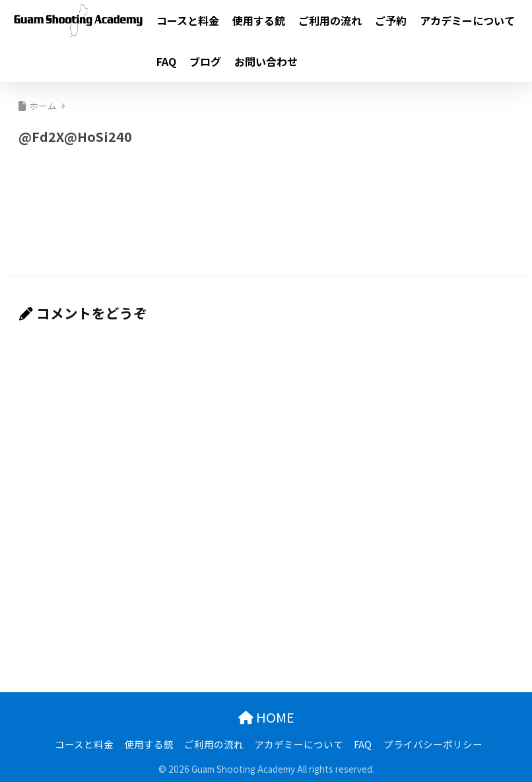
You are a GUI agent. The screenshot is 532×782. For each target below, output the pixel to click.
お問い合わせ (266, 61)
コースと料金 (188, 20)
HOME (266, 716)
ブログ (205, 61)
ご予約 (391, 20)
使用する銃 (259, 20)
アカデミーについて (467, 20)
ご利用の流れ (330, 20)
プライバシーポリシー (433, 743)
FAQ (166, 61)
